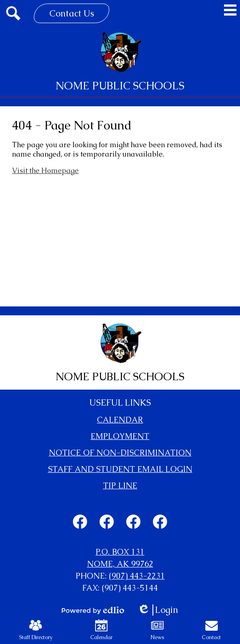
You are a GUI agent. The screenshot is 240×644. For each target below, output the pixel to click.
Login (158, 610)
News (157, 630)
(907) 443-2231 (137, 576)
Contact (211, 630)
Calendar (101, 630)
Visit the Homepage (45, 171)
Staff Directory (36, 630)
